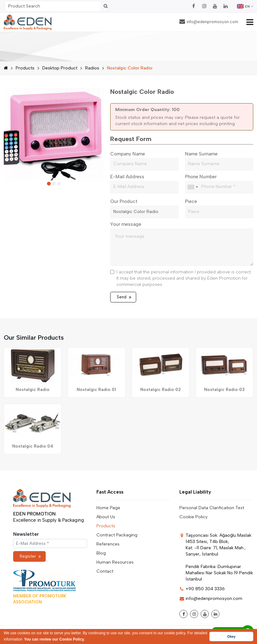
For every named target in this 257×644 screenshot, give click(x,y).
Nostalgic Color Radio (130, 68)
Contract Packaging (117, 535)
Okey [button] (231, 636)
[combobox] (193, 187)
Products (25, 68)
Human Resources (115, 562)
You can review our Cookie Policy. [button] (54, 639)
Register (30, 556)
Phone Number (201, 177)
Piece (191, 201)
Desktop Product (60, 68)
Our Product (124, 201)
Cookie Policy (193, 517)
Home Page (108, 508)
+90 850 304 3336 (202, 589)
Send (124, 297)
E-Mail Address (127, 177)
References (108, 544)
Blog (101, 553)
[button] (49, 184)
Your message (126, 224)
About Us (106, 517)
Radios (92, 68)
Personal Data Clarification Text (212, 508)
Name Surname (201, 154)
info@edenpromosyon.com (209, 22)
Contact (105, 571)
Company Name (128, 154)
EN (245, 6)
